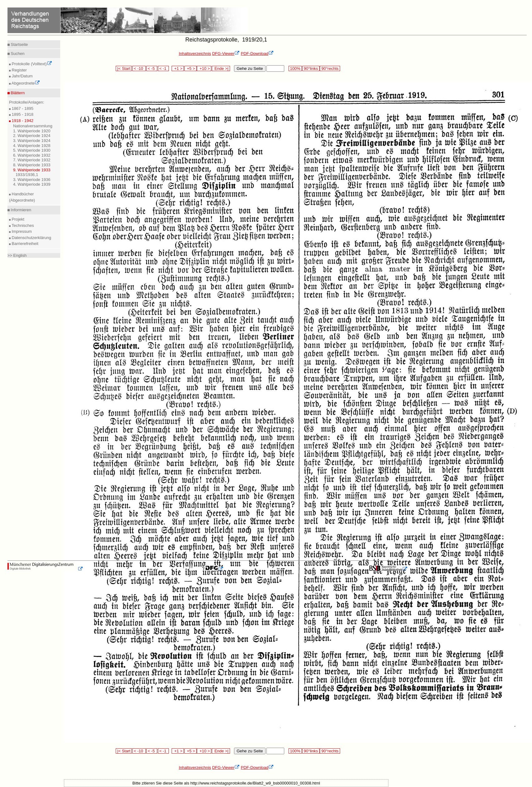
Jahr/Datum (22, 76)
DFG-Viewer (226, 54)
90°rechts (330, 68)
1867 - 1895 (22, 108)
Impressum (21, 231)
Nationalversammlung (33, 126)
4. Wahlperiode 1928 (32, 146)
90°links (311, 68)
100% (295, 68)
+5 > (190, 68)
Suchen (17, 54)
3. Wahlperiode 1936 (32, 180)
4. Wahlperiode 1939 (32, 184)
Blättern (17, 93)
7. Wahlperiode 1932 (32, 160)
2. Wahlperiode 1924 (32, 136)
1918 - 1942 (22, 121)
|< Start (124, 68)
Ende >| (221, 68)
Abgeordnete (25, 83)
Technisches (22, 225)
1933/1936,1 (27, 175)
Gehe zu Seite (250, 68)
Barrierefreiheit (24, 244)
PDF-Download (257, 54)
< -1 (164, 68)
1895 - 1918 (22, 114)
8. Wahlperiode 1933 (32, 165)
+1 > (178, 68)
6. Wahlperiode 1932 (32, 155)
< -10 (139, 68)
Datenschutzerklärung (31, 238)
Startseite (19, 44)
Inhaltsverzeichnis (195, 54)
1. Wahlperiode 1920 (32, 131)
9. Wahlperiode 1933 (32, 170)
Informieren (20, 210)
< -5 (152, 68)
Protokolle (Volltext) (31, 64)
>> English (17, 255)
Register (19, 70)
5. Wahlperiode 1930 (32, 150)
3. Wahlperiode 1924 (32, 141)
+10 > (204, 68)
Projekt (17, 219)
